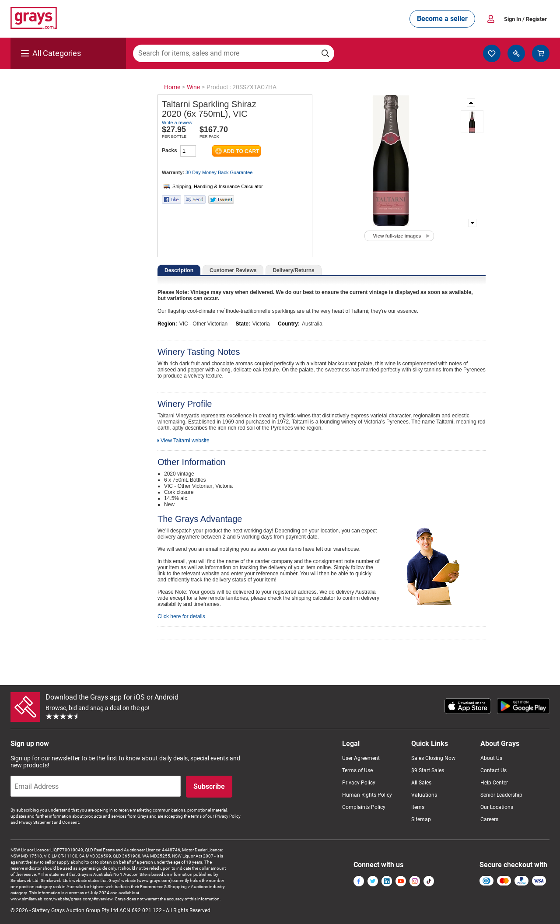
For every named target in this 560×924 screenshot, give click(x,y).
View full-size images (397, 236)
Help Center (494, 783)
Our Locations (497, 807)
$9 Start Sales (428, 770)
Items (418, 807)
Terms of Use (357, 770)
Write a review (177, 122)
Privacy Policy (359, 783)
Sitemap (421, 819)
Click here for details (181, 616)
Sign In (525, 19)
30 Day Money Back (219, 172)
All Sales (421, 783)
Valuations (424, 795)
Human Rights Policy (367, 795)
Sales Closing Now (433, 758)
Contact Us (493, 770)
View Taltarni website (185, 441)
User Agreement (361, 758)
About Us (491, 758)
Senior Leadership (501, 795)
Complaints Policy (364, 807)
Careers (489, 819)
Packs (170, 150)
